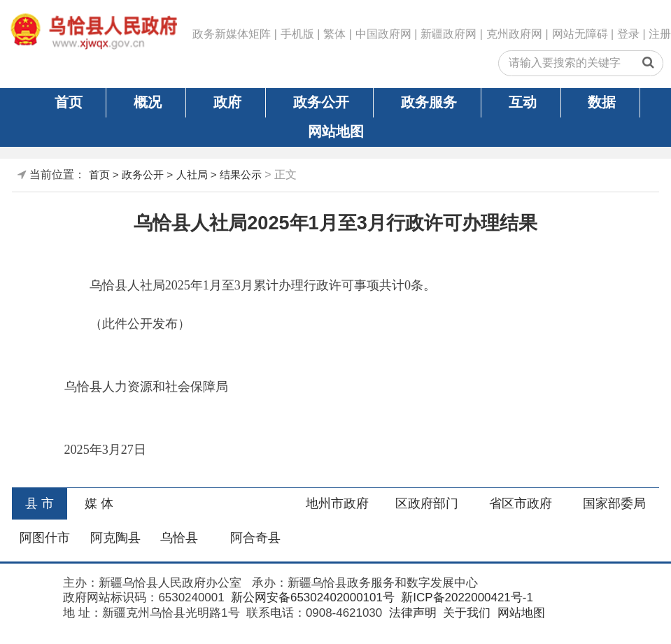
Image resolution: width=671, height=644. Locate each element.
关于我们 (465, 613)
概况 (148, 102)
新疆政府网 (448, 34)
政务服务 (429, 102)
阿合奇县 (255, 538)
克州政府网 (514, 34)
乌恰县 (179, 538)
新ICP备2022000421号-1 (466, 598)
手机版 (297, 34)
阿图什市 (45, 538)
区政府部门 (427, 503)
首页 (69, 102)
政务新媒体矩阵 (232, 34)
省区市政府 (521, 503)
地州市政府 (337, 503)
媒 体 (99, 503)
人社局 (192, 174)
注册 (660, 34)
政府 (227, 102)
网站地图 (336, 131)
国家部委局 (614, 503)
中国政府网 (383, 34)
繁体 (334, 34)
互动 (523, 102)
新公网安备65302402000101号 (311, 598)
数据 (602, 102)
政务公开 (321, 102)
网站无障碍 (580, 34)
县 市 (40, 503)
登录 (628, 34)
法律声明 (411, 613)
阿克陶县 (115, 538)
